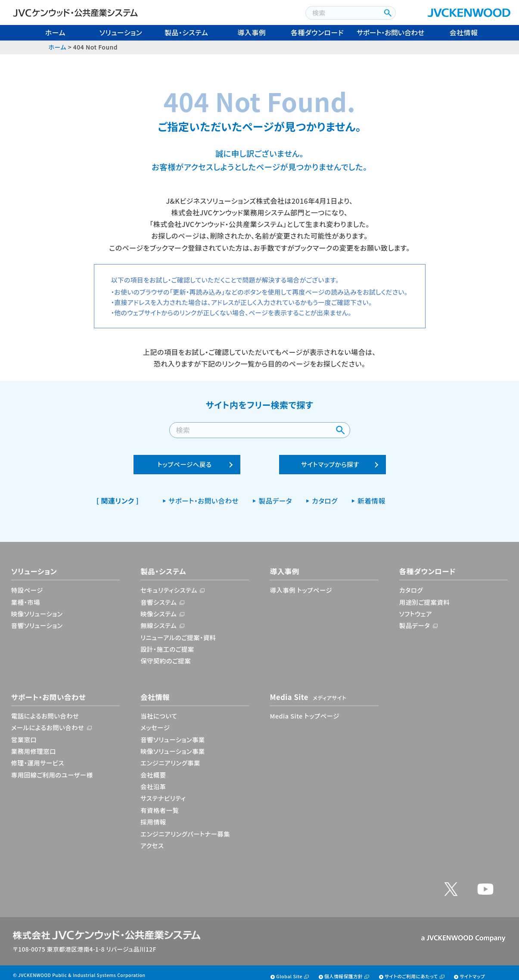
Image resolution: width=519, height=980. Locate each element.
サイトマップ (472, 971)
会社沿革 (153, 781)
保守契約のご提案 (166, 655)
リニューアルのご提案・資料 (178, 631)
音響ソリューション (37, 620)
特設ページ (27, 584)
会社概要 (153, 769)
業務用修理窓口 (34, 745)
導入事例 (252, 32)
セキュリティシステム (169, 584)
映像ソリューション (37, 608)
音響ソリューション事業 (173, 734)
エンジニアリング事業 (170, 757)
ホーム (55, 32)
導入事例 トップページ (301, 584)
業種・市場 (26, 596)
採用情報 (153, 816)
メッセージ (155, 722)
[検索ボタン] (387, 13)
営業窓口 (24, 734)
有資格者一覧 (160, 804)
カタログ (325, 495)
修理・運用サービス (38, 757)
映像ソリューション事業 (173, 745)
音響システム (158, 596)
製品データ (275, 495)
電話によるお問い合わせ (45, 710)
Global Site (289, 971)
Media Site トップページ (304, 710)
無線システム (158, 620)
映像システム (158, 608)
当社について (159, 710)
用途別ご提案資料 (424, 596)
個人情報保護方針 (344, 971)
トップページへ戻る (185, 458)
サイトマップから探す (330, 458)
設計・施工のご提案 (167, 643)
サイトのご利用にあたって (411, 971)
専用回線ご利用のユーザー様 (52, 769)
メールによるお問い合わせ (48, 722)
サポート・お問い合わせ (390, 32)
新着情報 (371, 495)
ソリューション (121, 32)
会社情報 (464, 32)
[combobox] (342, 13)
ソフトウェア (416, 608)
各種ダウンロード (317, 32)
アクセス (152, 840)
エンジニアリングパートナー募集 (185, 828)
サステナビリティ (163, 792)
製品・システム (186, 32)
